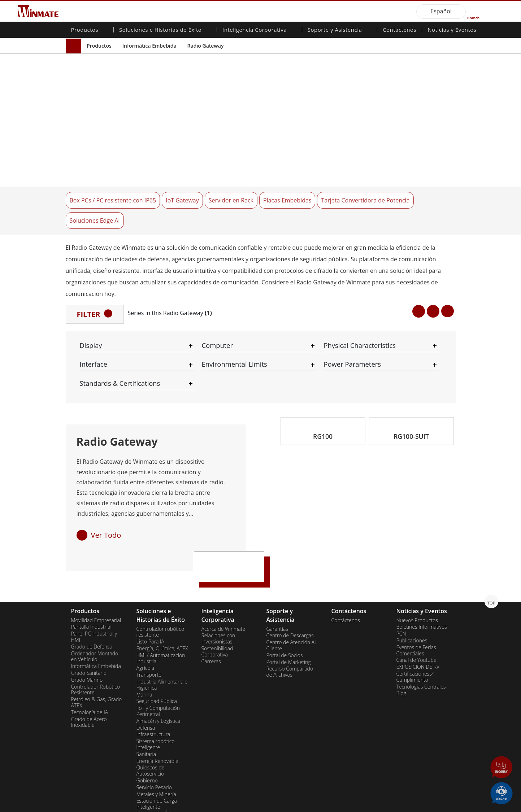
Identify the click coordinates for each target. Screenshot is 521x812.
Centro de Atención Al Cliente (291, 603)
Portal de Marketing (289, 620)
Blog (401, 651)
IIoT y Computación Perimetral (158, 669)
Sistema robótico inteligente (156, 702)
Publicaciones (412, 598)
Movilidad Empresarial (96, 578)
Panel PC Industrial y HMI (94, 595)
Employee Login (195, 807)
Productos (99, 46)
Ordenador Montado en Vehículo (95, 614)
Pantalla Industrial (91, 585)
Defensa (146, 685)
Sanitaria (146, 712)
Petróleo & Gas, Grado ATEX (97, 660)
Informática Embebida (149, 46)
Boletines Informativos (422, 585)
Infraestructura (153, 692)
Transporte (149, 633)
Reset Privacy (153, 807)
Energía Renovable (157, 719)
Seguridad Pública (157, 659)
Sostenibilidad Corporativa (217, 609)
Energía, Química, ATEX (162, 606)
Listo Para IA (150, 599)
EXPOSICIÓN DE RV (418, 625)
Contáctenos (400, 30)
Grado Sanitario (89, 630)
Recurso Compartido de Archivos (290, 630)
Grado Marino (87, 637)
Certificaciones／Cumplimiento (416, 634)
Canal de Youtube (416, 618)
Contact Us (79, 807)
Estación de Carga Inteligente (157, 762)
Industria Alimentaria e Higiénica (162, 642)
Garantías (277, 586)
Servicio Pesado (154, 745)
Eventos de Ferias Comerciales (416, 608)
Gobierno (147, 738)
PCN (401, 591)
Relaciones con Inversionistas (218, 596)
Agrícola (146, 626)
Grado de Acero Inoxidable (89, 680)
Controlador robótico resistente (160, 590)
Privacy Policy (114, 807)
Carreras (211, 619)
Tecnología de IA (90, 670)
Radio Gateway (206, 46)
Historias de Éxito (156, 771)
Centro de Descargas (290, 593)
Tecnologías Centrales (421, 644)
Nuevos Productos (417, 578)
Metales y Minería (156, 752)
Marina (144, 652)
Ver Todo (106, 492)
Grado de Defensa (92, 604)
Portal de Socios (285, 613)
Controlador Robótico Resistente (96, 647)
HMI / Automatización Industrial (161, 616)
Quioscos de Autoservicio (151, 728)
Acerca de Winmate (223, 586)
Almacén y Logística (159, 678)
